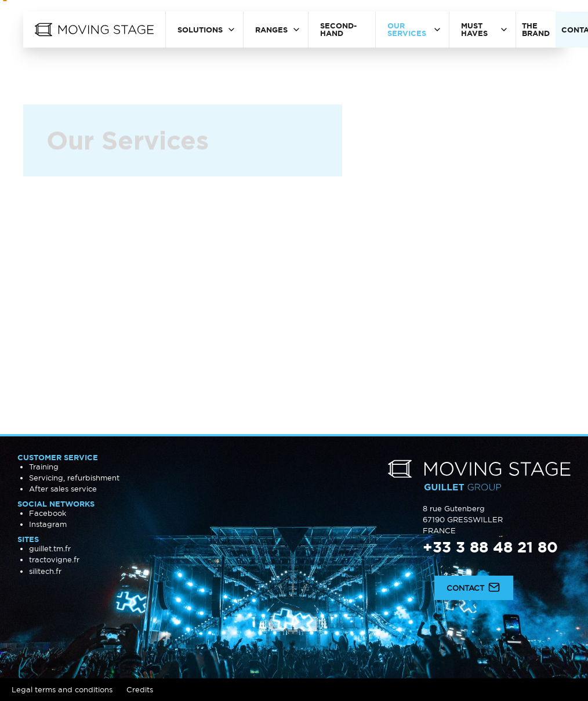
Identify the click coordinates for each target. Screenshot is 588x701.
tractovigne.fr (54, 559)
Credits (140, 689)
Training (44, 467)
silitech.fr (45, 571)
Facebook (48, 513)
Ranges (271, 30)
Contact (474, 587)
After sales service (63, 489)
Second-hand (338, 29)
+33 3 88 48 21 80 (490, 547)
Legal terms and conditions (62, 689)
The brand (536, 29)
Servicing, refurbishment (74, 478)
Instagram (48, 524)
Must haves (474, 29)
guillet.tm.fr (50, 548)
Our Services (407, 29)
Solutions (200, 30)
